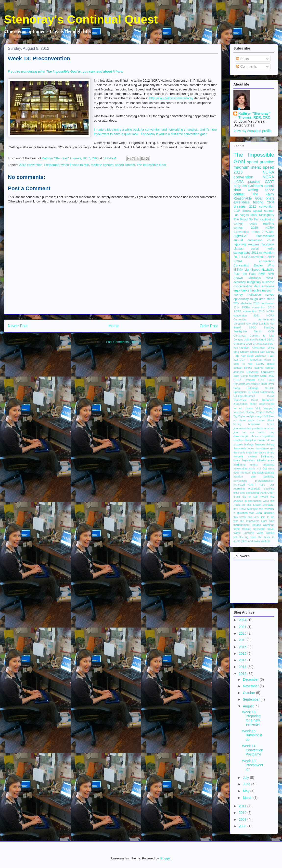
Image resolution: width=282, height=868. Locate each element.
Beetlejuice (240, 331)
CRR (270, 202)
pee (253, 477)
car (252, 432)
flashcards (240, 448)
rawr (271, 485)
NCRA (268, 177)
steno (270, 299)
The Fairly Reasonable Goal (254, 196)
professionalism (265, 481)
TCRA (270, 396)
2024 (243, 620)
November (251, 686)
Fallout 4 (261, 340)
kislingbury (268, 456)
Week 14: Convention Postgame (253, 750)
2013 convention (264, 303)
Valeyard (269, 408)
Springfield (240, 392)
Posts (243, 59)
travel (271, 529)
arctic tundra (256, 420)
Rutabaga (252, 388)
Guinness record (261, 186)
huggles (256, 290)
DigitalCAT (241, 236)
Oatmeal (250, 380)
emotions (268, 286)
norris (252, 468)
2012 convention (31, 165)
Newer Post (18, 326)
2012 (243, 674)
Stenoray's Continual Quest (81, 19)
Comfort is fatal (262, 336)
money (238, 295)
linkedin (261, 460)
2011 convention (263, 253)
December (251, 679)
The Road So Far (246, 219)
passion (238, 477)
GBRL (270, 340)
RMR (262, 274)
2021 (243, 627)
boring (237, 424)
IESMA (238, 270)
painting (269, 473)
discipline (250, 440)
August (249, 706)
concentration (243, 286)
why (236, 303)
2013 (243, 667)
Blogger (165, 858)
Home (114, 326)
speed (269, 167)
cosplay (238, 440)
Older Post (209, 326)
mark (271, 460)
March (248, 798)
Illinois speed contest (258, 211)
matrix (254, 465)
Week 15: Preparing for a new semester (251, 718)
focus (251, 448)
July (246, 778)
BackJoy (269, 327)
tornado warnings (263, 525)
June (247, 784)
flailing (270, 444)
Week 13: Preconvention (253, 765)
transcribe (259, 529)
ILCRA (238, 182)
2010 (243, 813)
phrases (240, 206)
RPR (271, 274)
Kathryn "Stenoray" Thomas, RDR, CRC (254, 115)
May (246, 791)
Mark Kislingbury (262, 215)
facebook (268, 244)
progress (240, 186)
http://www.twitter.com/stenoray (172, 98)
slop (243, 493)
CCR (271, 331)
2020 (243, 633)
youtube (266, 541)
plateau (238, 249)
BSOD (253, 327)
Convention (241, 265)
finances (260, 444)
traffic (237, 529)
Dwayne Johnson (244, 340)
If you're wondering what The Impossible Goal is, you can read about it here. (65, 71)
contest (238, 224)
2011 (243, 806)
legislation (248, 460)
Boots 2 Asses (263, 232)
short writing (246, 190)
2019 (243, 640)
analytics (251, 416)
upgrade (249, 533)
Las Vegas (241, 215)
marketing (239, 465)
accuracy (240, 282)
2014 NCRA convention (250, 307)
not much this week (252, 473)
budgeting (254, 282)
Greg (249, 344)
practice (254, 182)
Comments (247, 66)
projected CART (245, 485)
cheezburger (241, 436)
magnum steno (247, 167)
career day (266, 432)
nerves (269, 295)
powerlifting (240, 481)
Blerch (257, 331)
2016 (243, 647)
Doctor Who (264, 265)
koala (237, 460)
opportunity (241, 299)
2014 (243, 660)
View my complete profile (252, 131)
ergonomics (241, 290)
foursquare (262, 448)
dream (262, 440)
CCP (237, 211)
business (268, 282)
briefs (270, 198)
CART (269, 182)
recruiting (239, 489)
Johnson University (246, 372)
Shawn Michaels (247, 278)
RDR (264, 384)
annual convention (248, 240)
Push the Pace (245, 274)
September (252, 699)
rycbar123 (255, 489)
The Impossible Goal (151, 165)
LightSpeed (252, 270)
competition (267, 436)
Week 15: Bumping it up (252, 735)
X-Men (270, 412)
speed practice (261, 162)
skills (236, 493)
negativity (268, 465)
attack (270, 420)
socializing (253, 493)
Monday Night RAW (262, 376)
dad (257, 286)
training (247, 529)
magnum (268, 290)
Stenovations (265, 236)
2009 (243, 819)
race (262, 485)
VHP (258, 408)
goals (253, 224)
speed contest (125, 165)
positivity (269, 477)
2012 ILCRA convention (250, 257)
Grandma (239, 344)
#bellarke (246, 303)
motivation (254, 295)
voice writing (265, 533)
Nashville (268, 270)
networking (240, 468)
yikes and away (251, 541)
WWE (270, 278)
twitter (237, 533)
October (249, 693)
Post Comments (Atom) (122, 342)
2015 (243, 654)
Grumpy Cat (260, 344)
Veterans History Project (249, 412)
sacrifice (269, 489)
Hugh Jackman (256, 356)
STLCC (270, 388)
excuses (254, 244)
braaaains (254, 424)
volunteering (241, 537)
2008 (243, 826)
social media (262, 249)
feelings (249, 444)
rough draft (258, 299)
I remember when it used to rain (67, 165)
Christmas (240, 336)
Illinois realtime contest (259, 368)
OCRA (237, 380)
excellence (242, 202)
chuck (254, 436)
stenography (242, 253)
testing (258, 202)
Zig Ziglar (239, 416)
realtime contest (102, 165)
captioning (267, 219)
